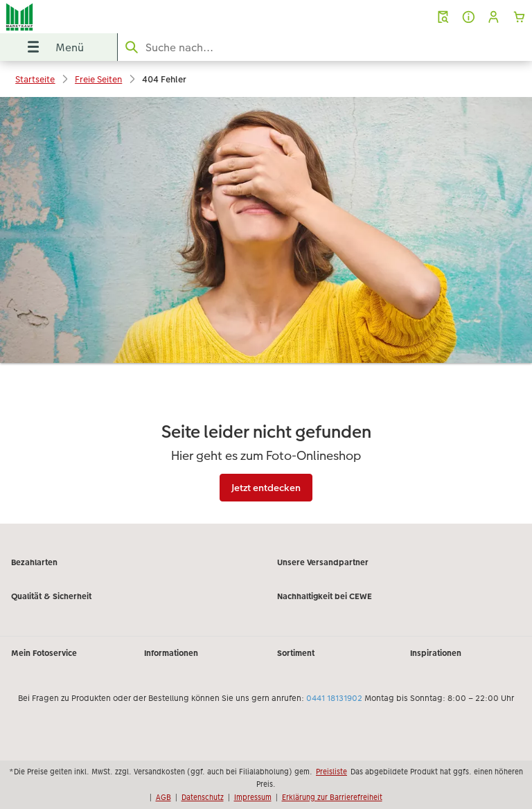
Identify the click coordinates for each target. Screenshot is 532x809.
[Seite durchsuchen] (325, 47)
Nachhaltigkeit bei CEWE (325, 596)
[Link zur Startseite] (106, 17)
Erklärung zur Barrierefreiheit (332, 797)
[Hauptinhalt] (266, 310)
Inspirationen (436, 653)
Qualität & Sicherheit (51, 596)
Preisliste (331, 772)
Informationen (171, 653)
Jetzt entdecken (266, 488)
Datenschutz (203, 797)
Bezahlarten (34, 562)
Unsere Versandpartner (323, 562)
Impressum (253, 797)
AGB (163, 797)
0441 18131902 (334, 698)
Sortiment (296, 653)
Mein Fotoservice (44, 653)
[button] (494, 17)
